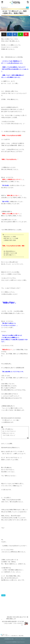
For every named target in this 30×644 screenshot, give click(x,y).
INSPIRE (14, 642)
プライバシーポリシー (20, 639)
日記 (4, 595)
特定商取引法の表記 (9, 639)
